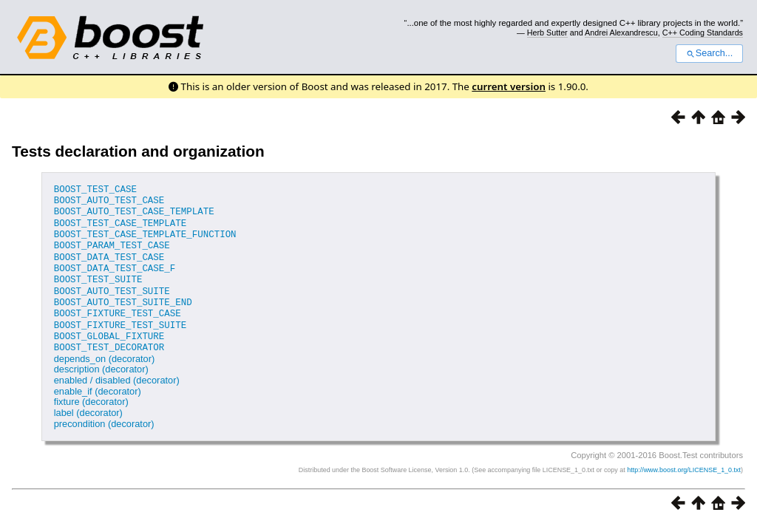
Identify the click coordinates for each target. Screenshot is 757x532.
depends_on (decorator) (105, 351)
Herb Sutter (547, 33)
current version (509, 86)
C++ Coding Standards (703, 33)
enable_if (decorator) (98, 384)
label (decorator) (88, 406)
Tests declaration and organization (138, 151)
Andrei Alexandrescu (621, 33)
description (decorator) (101, 362)
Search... (709, 53)
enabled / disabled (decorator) (117, 373)
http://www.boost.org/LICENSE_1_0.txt (684, 463)
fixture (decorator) (91, 395)
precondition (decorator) (104, 416)
